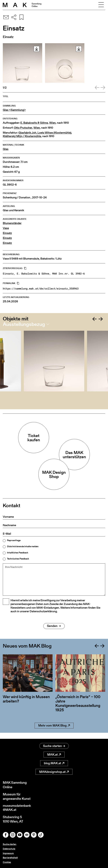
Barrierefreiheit (10, 858)
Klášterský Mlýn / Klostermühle (22, 136)
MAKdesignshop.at (54, 772)
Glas (6, 149)
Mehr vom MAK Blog (54, 732)
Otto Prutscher (23, 128)
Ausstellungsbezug (24, 324)
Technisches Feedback (18, 559)
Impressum (8, 854)
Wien (52, 123)
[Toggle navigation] (101, 5)
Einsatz (7, 233)
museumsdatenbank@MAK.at (18, 808)
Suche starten (54, 746)
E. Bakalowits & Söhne (34, 123)
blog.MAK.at (54, 763)
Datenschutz (9, 849)
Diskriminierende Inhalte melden (23, 546)
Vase (6, 228)
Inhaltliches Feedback (18, 553)
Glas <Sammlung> (14, 110)
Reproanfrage (14, 540)
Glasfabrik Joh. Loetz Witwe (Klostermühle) (45, 133)
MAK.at (54, 755)
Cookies (7, 862)
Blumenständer (12, 223)
